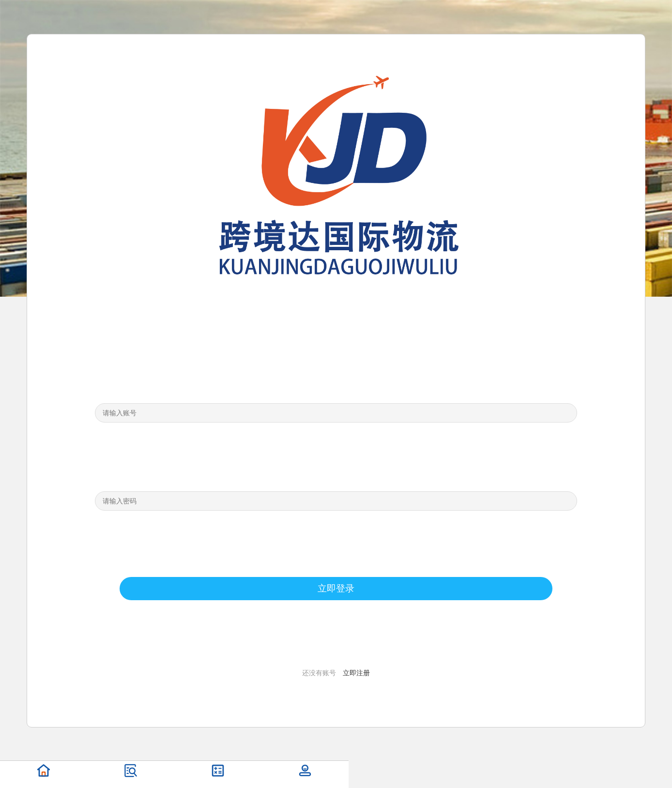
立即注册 (356, 673)
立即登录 (336, 588)
